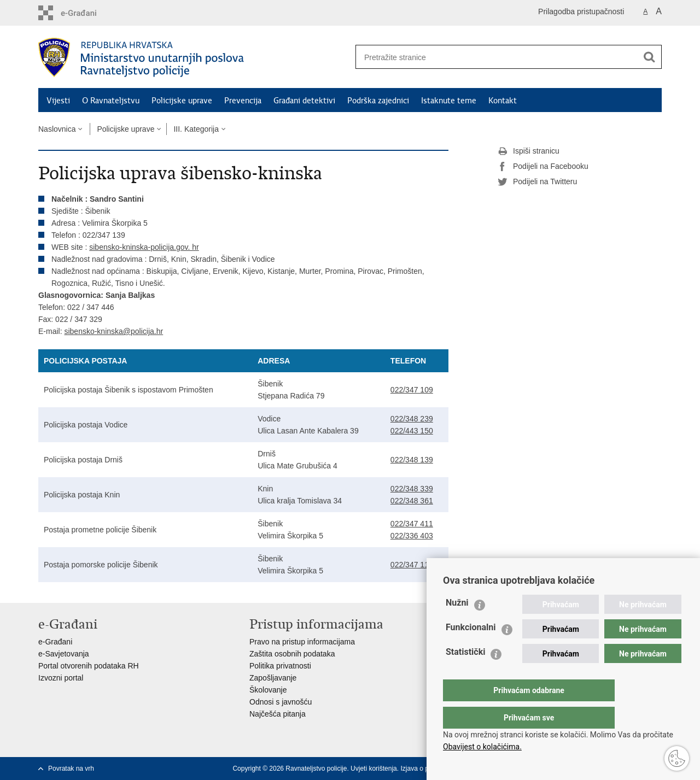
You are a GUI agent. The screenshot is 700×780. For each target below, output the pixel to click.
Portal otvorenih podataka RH (89, 666)
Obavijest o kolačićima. (482, 747)
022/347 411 (412, 524)
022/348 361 (412, 501)
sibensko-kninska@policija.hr (113, 331)
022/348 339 (412, 489)
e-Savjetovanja (64, 654)
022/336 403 (412, 536)
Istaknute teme (449, 101)
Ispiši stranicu (529, 151)
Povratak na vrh (71, 769)
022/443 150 (412, 431)
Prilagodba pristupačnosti (581, 11)
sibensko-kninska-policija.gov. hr (144, 247)
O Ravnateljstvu (111, 101)
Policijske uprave (182, 101)
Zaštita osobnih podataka (292, 654)
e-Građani (55, 642)
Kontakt (503, 101)
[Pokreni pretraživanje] (649, 57)
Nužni (457, 624)
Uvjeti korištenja (374, 769)
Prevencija (243, 101)
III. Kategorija (196, 129)
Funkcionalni (471, 649)
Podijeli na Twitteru (537, 182)
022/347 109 (412, 390)
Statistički (465, 674)
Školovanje (268, 690)
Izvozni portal (61, 678)
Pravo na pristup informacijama (302, 642)
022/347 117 (412, 565)
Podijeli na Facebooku (543, 167)
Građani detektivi (304, 101)
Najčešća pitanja (278, 714)
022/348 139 (412, 460)
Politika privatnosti (280, 666)
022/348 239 (412, 419)
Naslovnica (57, 129)
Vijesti (58, 101)
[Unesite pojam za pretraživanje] (493, 57)
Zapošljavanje (273, 678)
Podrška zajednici (378, 101)
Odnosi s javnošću (281, 702)
